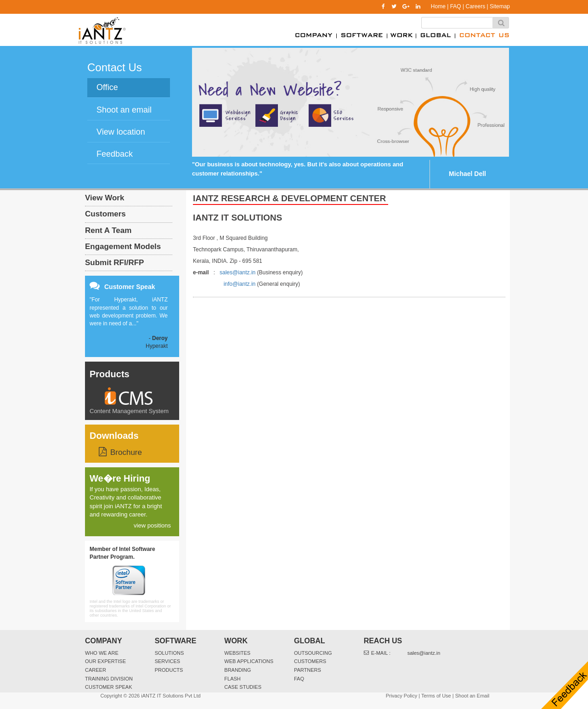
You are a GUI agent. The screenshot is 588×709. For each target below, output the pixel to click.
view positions (152, 525)
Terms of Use (436, 696)
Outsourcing (313, 653)
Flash (232, 679)
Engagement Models (123, 247)
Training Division (109, 679)
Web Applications (249, 661)
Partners (308, 670)
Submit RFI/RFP (114, 263)
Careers (475, 6)
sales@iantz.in (237, 272)
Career (96, 670)
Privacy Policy (401, 696)
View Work (105, 198)
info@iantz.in (240, 284)
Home (438, 6)
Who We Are (102, 653)
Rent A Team (108, 230)
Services (167, 661)
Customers (105, 214)
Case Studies (243, 687)
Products (110, 374)
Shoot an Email (472, 696)
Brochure (126, 452)
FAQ (456, 6)
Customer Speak (109, 687)
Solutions (170, 653)
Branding (237, 670)
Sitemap (500, 6)
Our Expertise (105, 661)
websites (237, 653)
